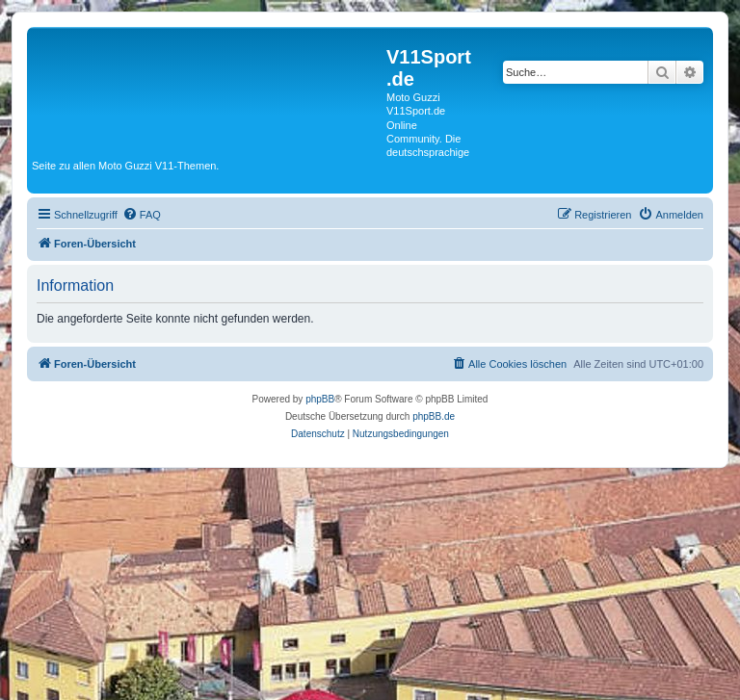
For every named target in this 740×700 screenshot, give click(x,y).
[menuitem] (142, 215)
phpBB (320, 399)
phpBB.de (434, 416)
